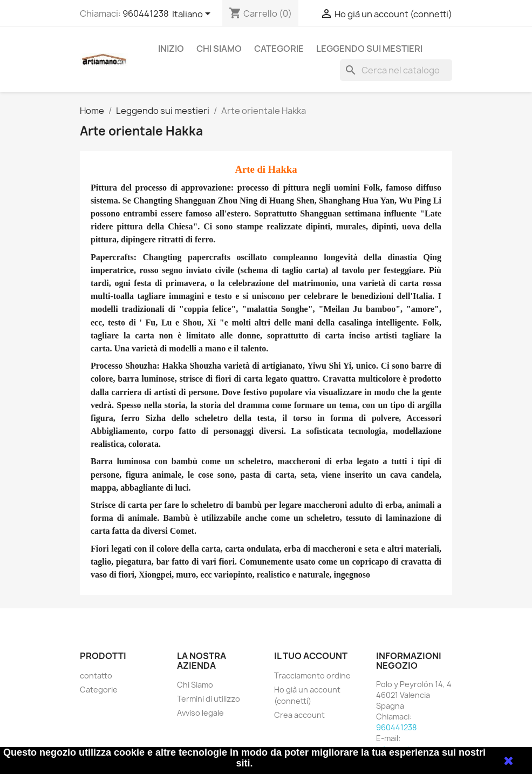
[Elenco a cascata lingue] (193, 15)
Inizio (171, 49)
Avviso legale (200, 713)
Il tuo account (311, 656)
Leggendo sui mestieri (369, 49)
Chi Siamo (219, 49)
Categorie (279, 49)
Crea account (299, 715)
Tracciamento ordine (312, 675)
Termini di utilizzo (209, 699)
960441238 (146, 13)
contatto (96, 675)
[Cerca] (396, 70)
